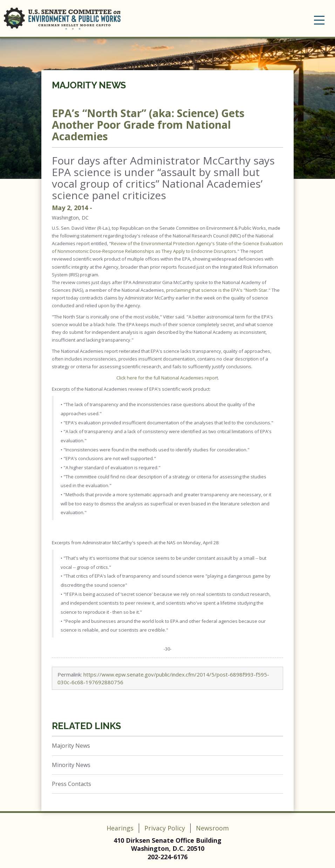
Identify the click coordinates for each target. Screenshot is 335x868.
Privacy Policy (165, 828)
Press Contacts (71, 784)
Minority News (71, 765)
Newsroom (212, 828)
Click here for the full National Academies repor (166, 378)
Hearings (120, 828)
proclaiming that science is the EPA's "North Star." (218, 290)
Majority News (89, 85)
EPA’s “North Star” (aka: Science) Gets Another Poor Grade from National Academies (148, 125)
